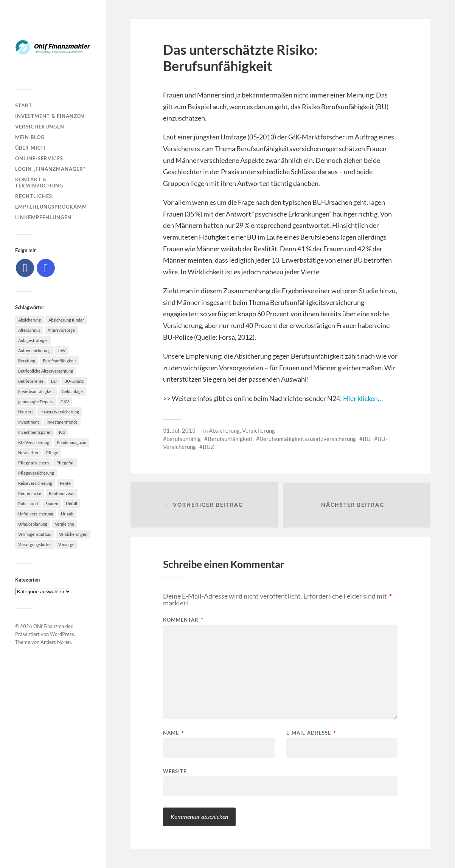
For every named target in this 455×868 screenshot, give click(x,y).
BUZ (208, 447)
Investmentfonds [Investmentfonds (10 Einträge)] (62, 422)
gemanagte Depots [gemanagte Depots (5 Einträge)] (36, 402)
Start (24, 105)
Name (173, 733)
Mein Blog (30, 137)
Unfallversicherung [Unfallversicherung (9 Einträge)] (36, 514)
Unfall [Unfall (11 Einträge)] (71, 504)
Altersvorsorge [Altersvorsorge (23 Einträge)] (61, 330)
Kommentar (183, 620)
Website (175, 771)
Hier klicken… (363, 398)
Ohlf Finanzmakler (53, 626)
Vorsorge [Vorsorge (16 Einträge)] (66, 544)
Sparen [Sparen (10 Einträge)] (52, 504)
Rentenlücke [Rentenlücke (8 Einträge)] (30, 493)
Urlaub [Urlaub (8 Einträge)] (67, 514)
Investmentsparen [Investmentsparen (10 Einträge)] (35, 432)
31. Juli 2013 (179, 430)
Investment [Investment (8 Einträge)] (29, 422)
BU (367, 439)
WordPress (62, 634)
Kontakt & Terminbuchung (39, 183)
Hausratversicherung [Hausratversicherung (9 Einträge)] (60, 412)
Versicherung (259, 430)
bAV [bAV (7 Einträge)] (62, 350)
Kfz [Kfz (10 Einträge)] (62, 432)
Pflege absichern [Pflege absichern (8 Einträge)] (33, 463)
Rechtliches (34, 196)
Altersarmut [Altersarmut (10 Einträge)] (29, 330)
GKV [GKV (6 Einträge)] (65, 402)
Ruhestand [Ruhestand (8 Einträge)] (28, 504)
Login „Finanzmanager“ (50, 169)
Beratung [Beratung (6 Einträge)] (27, 361)
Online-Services (39, 158)
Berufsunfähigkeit (230, 439)
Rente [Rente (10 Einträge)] (65, 483)
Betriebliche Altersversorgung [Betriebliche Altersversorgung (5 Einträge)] (46, 371)
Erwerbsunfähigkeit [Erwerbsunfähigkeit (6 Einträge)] (36, 391)
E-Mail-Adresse (311, 733)
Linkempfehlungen (43, 217)
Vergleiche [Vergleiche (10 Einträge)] (64, 524)
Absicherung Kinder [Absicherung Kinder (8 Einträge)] (66, 320)
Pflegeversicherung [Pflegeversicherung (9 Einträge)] (36, 473)
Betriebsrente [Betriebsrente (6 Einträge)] (31, 381)
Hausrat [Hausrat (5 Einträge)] (26, 412)
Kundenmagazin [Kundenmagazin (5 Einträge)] (71, 442)
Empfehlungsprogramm (51, 207)
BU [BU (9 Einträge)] (54, 381)
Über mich (30, 148)
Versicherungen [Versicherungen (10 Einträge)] (73, 534)
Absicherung (224, 430)
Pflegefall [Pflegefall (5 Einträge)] (65, 463)
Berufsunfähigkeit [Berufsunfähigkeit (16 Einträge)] (59, 361)
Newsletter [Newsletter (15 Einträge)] (28, 453)
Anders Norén (56, 642)
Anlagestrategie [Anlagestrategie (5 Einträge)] (33, 340)
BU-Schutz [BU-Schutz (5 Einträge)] (74, 381)
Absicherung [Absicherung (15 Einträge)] (30, 320)
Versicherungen (40, 127)
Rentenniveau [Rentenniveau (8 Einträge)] (62, 493)
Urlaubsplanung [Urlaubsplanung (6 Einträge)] (33, 524)
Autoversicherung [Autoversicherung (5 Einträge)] (34, 350)
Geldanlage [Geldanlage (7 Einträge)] (72, 391)
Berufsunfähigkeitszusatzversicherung (308, 439)
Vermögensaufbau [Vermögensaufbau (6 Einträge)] (35, 534)
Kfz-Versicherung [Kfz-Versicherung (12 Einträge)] (34, 442)
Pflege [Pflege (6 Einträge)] (52, 453)
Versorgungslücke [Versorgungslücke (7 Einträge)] (34, 544)
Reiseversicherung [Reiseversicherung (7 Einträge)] (35, 483)
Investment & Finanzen (50, 116)
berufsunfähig (184, 439)
